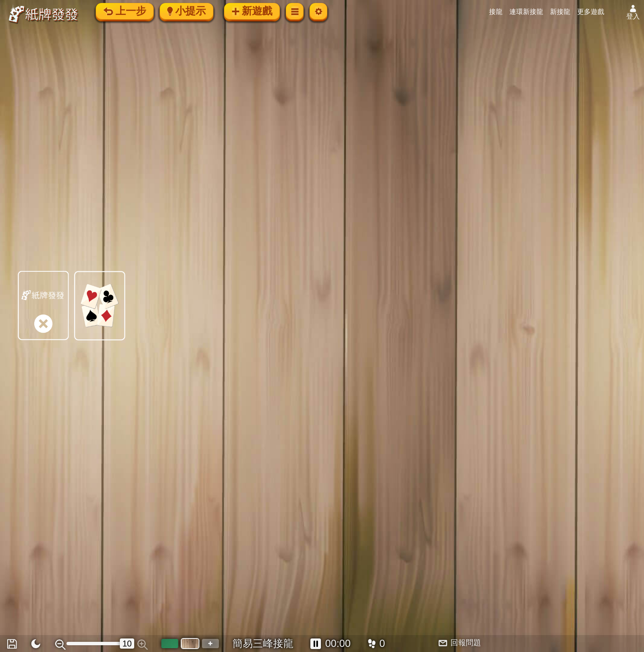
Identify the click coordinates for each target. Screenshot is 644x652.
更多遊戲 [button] (591, 12)
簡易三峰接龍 (263, 643)
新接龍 (560, 12)
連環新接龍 (526, 12)
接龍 (496, 12)
